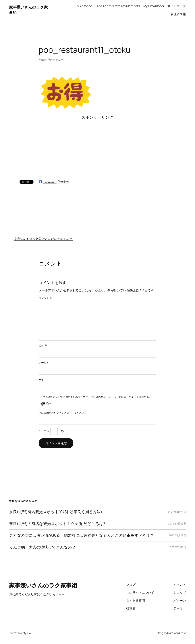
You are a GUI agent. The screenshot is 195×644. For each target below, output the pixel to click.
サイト (43, 380)
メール (44, 363)
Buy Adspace (83, 6)
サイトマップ (177, 6)
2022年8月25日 (177, 512)
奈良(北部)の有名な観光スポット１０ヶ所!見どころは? (57, 524)
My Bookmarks (154, 6)
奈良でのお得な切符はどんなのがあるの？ (43, 239)
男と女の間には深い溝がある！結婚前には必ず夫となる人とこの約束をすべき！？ (82, 535)
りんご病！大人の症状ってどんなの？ (42, 547)
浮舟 (50, 60)
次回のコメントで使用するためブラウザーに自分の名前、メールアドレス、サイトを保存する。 (97, 397)
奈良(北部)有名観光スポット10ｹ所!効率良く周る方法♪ (56, 512)
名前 (43, 345)
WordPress (180, 633)
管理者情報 (178, 14)
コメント (45, 298)
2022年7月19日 (177, 535)
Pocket (63, 182)
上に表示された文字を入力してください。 (63, 413)
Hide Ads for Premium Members (118, 6)
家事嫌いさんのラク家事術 (43, 585)
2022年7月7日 (178, 547)
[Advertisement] (97, 145)
